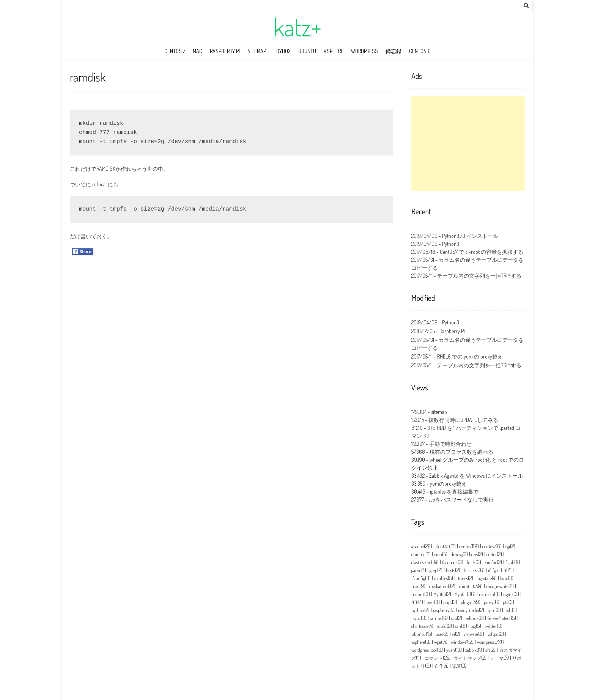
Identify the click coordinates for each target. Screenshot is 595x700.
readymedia (468, 610)
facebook (450, 562)
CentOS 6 (420, 51)
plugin (467, 602)
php (447, 602)
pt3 (506, 602)
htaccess (471, 570)
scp (454, 618)
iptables (441, 578)
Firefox (491, 562)
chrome (418, 554)
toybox (282, 51)
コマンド (434, 658)
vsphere (418, 642)
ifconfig (418, 578)
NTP (415, 602)
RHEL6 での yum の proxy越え (470, 356)
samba (436, 618)
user (439, 634)
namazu (486, 594)
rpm (492, 610)
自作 (439, 666)
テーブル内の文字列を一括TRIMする (479, 276)
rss (507, 610)
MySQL (461, 594)
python (418, 610)
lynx (504, 578)
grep (433, 570)
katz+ (297, 27)
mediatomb (439, 586)
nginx (508, 594)
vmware (471, 634)
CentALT (443, 547)
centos (465, 547)
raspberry (441, 610)
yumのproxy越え (448, 484)
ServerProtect (499, 618)
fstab (510, 562)
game (416, 570)
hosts (450, 570)
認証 (456, 666)
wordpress (364, 51)
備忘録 (394, 51)
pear (430, 602)
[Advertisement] (468, 144)
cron (438, 554)
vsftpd (493, 634)
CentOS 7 (175, 51)
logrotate (484, 578)
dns (475, 554)
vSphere (334, 51)
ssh (458, 626)
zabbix (471, 650)
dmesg (457, 554)
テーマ (497, 658)
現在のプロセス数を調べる (461, 452)
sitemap (257, 51)
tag (473, 626)
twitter (491, 626)
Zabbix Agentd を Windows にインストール (476, 476)
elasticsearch (423, 562)
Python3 (451, 244)
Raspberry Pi (225, 51)
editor (492, 554)
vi (453, 634)
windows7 (460, 642)
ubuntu (307, 51)
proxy (489, 602)
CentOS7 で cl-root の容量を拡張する (482, 252)
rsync (416, 618)
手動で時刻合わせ (450, 444)
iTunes (462, 578)
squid (442, 626)
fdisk (471, 562)
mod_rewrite (497, 586)
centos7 (489, 547)
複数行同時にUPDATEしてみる (463, 420)
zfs (488, 650)
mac (198, 51)
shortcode (420, 626)
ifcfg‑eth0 (497, 570)
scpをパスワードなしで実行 (461, 499)
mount (418, 594)
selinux (472, 618)
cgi (508, 547)
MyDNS (440, 594)
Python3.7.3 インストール (470, 236)
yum (451, 650)
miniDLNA (468, 586)
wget (438, 642)
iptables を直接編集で (454, 492)
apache (418, 547)
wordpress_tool (424, 650)
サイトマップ (467, 658)
